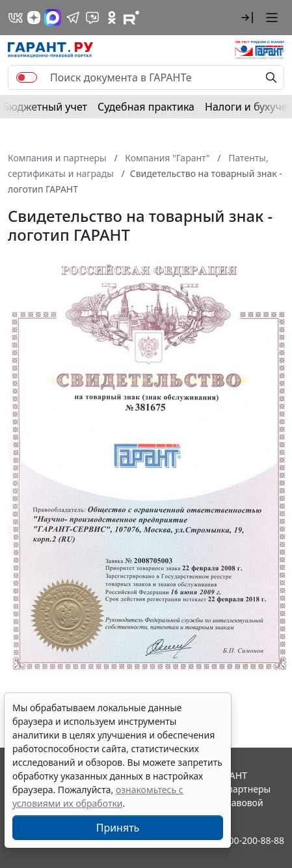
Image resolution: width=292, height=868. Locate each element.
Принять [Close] (118, 828)
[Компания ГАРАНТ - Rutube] (131, 18)
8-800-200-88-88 (250, 840)
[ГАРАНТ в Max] (53, 18)
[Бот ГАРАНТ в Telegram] (92, 18)
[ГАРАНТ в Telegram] (73, 18)
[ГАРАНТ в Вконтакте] (16, 18)
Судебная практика (146, 107)
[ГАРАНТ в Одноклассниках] (112, 18)
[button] (247, 18)
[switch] (27, 77)
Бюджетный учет (45, 107)
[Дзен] (34, 18)
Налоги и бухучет (248, 107)
